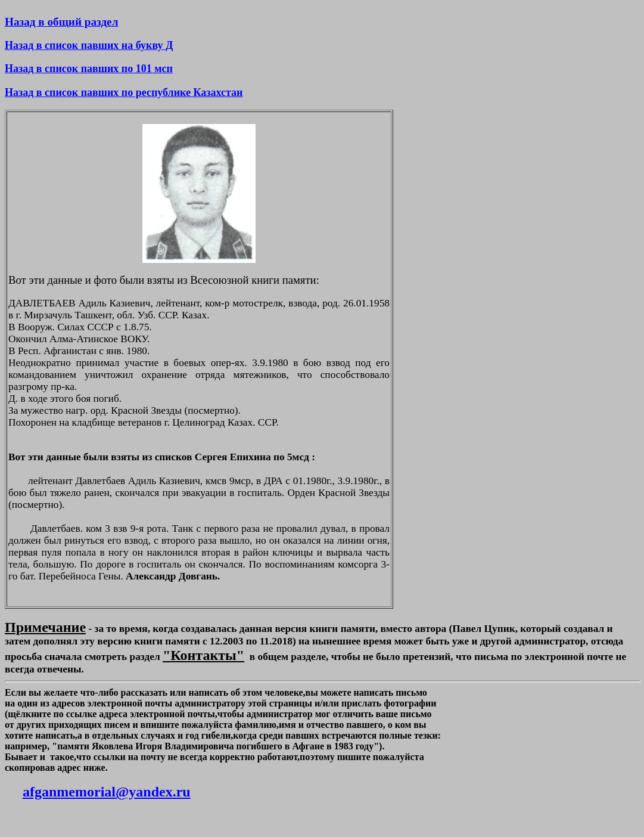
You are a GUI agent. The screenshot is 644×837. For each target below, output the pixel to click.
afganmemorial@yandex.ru (107, 792)
